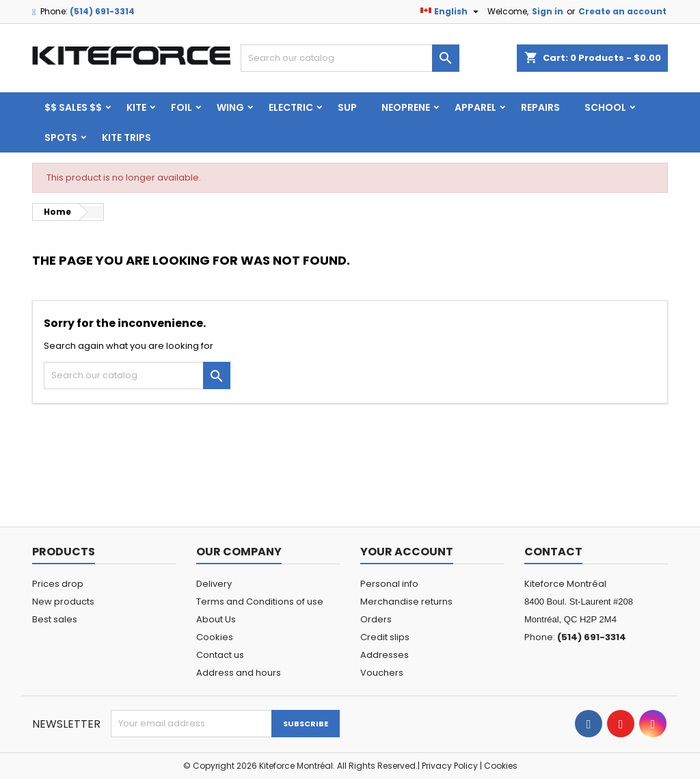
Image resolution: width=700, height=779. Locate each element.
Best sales (55, 619)
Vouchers (382, 673)
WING (230, 107)
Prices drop (58, 584)
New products (63, 602)
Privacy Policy (450, 766)
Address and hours (239, 673)
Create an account (622, 11)
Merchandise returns (406, 602)
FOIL (181, 107)
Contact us (220, 655)
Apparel (475, 107)
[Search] (350, 58)
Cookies (215, 637)
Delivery (214, 584)
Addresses (385, 655)
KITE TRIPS (126, 137)
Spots (61, 137)
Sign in (548, 11)
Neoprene (406, 107)
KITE (136, 107)
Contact (553, 552)
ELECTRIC (291, 107)
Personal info (389, 584)
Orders (376, 619)
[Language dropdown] (451, 12)
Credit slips (385, 637)
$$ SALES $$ (73, 107)
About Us (216, 619)
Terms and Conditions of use (260, 602)
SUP (347, 107)
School (605, 107)
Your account (407, 552)
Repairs (540, 107)
